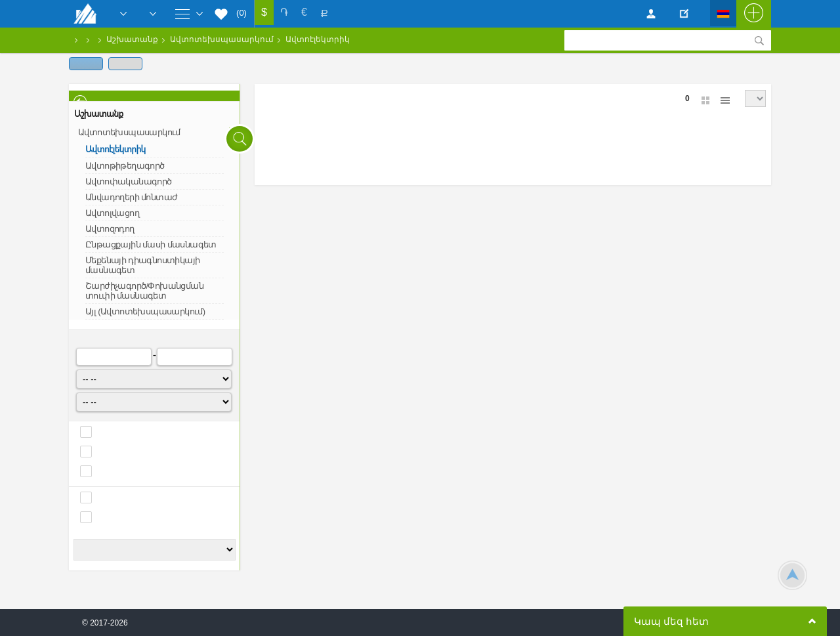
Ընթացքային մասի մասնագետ (151, 244)
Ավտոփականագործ (129, 181)
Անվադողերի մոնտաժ (131, 197)
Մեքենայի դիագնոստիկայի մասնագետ (142, 265)
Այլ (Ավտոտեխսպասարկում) (145, 311)
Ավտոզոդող (110, 229)
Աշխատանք (132, 39)
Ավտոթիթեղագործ (125, 166)
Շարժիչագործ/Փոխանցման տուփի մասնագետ (144, 291)
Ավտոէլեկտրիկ (318, 39)
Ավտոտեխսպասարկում (222, 39)
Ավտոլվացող (112, 213)
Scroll (792, 575)
